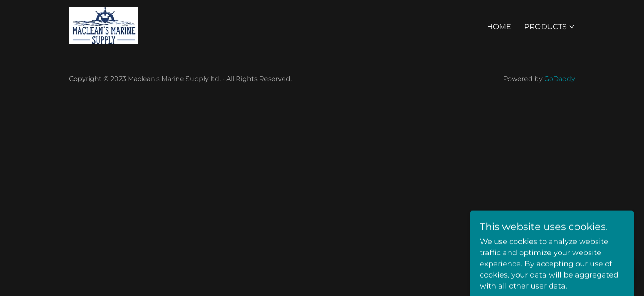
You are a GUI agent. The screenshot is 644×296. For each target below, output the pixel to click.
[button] (550, 27)
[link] (104, 25)
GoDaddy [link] (560, 79)
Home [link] (499, 27)
